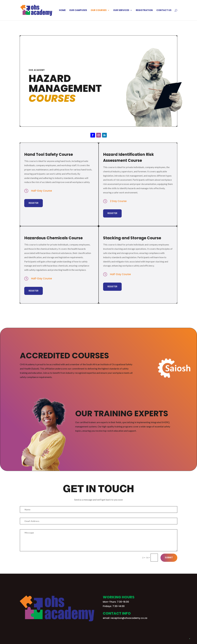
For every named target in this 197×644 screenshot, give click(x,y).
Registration (144, 10)
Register (34, 203)
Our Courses (99, 10)
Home (62, 10)
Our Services (121, 10)
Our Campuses (78, 10)
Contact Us (164, 10)
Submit (169, 558)
